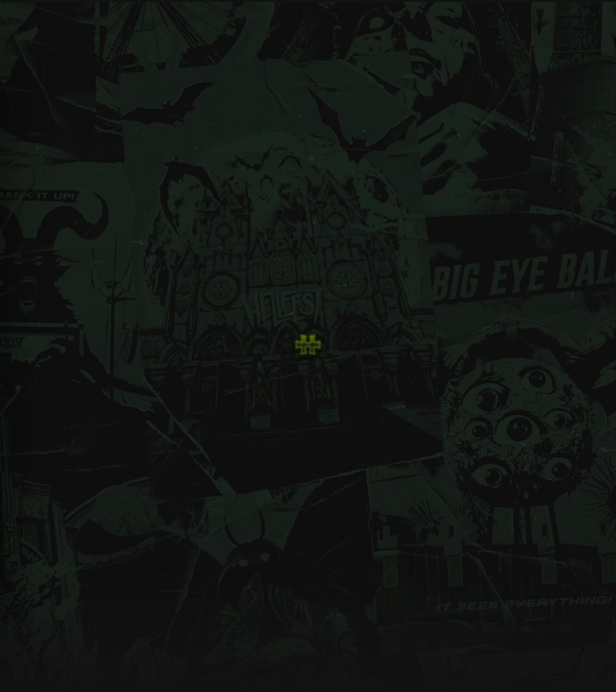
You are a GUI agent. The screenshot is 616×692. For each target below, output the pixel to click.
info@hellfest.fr (519, 429)
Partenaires (316, 470)
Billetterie (229, 439)
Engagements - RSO (330, 439)
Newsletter (401, 424)
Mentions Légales (411, 439)
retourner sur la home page (109, 270)
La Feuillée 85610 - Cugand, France (539, 468)
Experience (316, 424)
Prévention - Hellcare (331, 455)
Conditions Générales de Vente (417, 459)
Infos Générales (238, 424)
